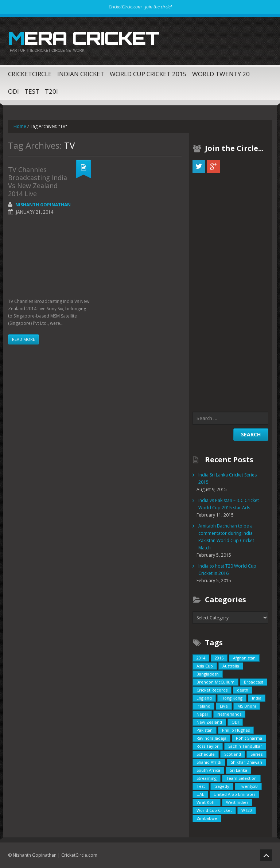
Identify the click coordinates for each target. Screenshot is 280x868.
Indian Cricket (81, 74)
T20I (51, 91)
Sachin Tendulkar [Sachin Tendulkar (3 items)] (245, 746)
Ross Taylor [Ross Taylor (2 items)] (208, 746)
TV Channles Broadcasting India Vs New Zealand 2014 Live (38, 182)
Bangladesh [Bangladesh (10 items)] (208, 674)
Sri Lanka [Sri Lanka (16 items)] (238, 770)
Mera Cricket (83, 38)
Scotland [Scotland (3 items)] (233, 754)
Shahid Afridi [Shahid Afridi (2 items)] (209, 762)
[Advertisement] (50, 258)
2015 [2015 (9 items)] (219, 658)
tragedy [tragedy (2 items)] (222, 786)
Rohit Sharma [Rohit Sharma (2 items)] (249, 738)
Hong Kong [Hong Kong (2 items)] (232, 698)
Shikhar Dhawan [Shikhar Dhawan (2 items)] (246, 762)
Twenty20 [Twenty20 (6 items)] (248, 786)
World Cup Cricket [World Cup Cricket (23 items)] (214, 810)
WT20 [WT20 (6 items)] (247, 810)
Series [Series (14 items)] (256, 754)
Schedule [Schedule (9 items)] (206, 754)
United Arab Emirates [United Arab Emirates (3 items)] (234, 794)
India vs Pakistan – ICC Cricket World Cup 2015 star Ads (229, 504)
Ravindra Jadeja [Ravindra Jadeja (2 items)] (211, 738)
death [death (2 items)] (243, 690)
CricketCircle (30, 74)
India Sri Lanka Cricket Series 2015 (227, 478)
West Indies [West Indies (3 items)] (237, 802)
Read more (24, 339)
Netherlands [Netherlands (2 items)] (229, 714)
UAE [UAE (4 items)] (200, 794)
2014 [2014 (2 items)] (201, 658)
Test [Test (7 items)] (201, 786)
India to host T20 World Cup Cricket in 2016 (227, 570)
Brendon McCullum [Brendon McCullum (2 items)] (215, 682)
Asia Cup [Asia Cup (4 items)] (205, 666)
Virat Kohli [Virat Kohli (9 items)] (207, 802)
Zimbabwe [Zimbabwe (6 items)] (207, 818)
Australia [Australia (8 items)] (231, 666)
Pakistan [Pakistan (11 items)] (205, 730)
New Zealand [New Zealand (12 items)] (209, 722)
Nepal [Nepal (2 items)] (202, 714)
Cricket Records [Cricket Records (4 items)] (212, 690)
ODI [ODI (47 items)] (235, 722)
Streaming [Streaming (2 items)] (207, 778)
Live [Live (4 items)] (224, 706)
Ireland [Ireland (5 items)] (203, 706)
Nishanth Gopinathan (43, 205)
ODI (13, 91)
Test (32, 91)
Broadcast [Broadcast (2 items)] (254, 682)
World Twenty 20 (221, 74)
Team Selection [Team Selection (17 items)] (241, 778)
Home (20, 126)
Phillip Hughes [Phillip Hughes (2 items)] (236, 730)
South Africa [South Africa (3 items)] (208, 770)
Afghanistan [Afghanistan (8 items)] (244, 658)
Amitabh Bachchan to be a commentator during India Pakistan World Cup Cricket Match (226, 537)
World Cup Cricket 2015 (148, 74)
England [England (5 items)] (204, 698)
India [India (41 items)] (257, 698)
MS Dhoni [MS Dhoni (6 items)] (247, 706)
